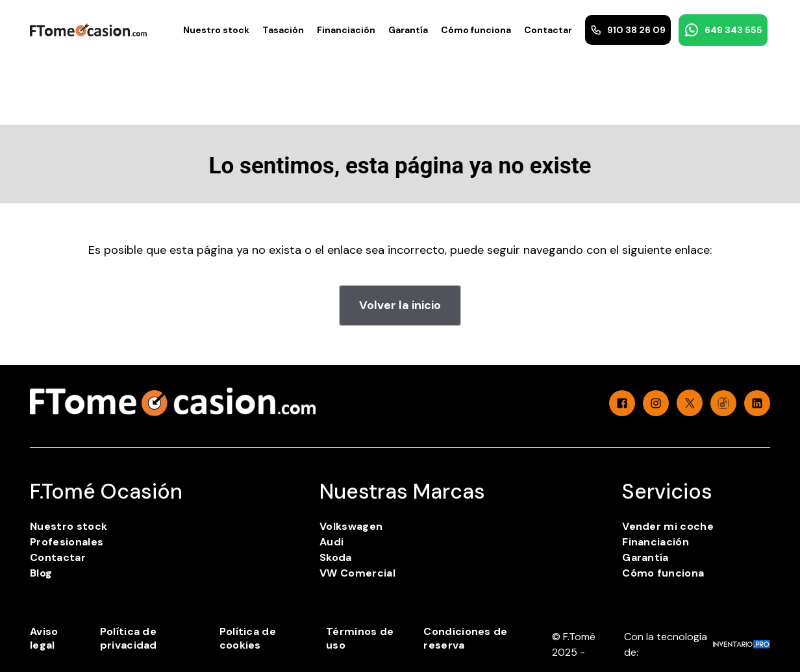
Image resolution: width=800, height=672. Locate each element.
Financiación (346, 30)
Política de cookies (248, 638)
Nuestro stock (216, 30)
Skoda (336, 557)
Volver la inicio (400, 305)
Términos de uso (360, 638)
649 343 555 (723, 30)
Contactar (548, 30)
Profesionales (67, 542)
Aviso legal (44, 638)
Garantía (408, 30)
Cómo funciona (476, 30)
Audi (331, 542)
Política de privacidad (129, 638)
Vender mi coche (668, 526)
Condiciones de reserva (465, 638)
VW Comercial (357, 573)
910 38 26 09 (628, 30)
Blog (41, 573)
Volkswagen (351, 526)
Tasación (283, 30)
